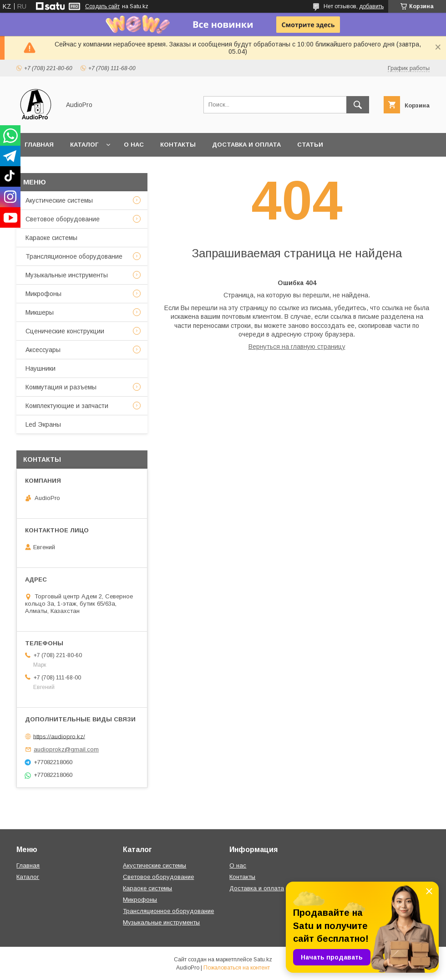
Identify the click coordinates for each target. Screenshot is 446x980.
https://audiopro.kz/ (59, 736)
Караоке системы (51, 238)
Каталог (84, 145)
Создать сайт (102, 6)
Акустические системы (59, 200)
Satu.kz (263, 960)
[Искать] (358, 105)
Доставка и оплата (246, 145)
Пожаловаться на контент (237, 968)
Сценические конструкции (65, 331)
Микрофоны (43, 294)
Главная (39, 145)
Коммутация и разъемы (61, 387)
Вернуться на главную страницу (297, 347)
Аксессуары (43, 350)
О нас (134, 145)
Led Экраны (43, 424)
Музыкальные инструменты (67, 275)
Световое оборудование (63, 219)
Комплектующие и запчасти (67, 406)
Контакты (178, 145)
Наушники (41, 368)
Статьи (310, 145)
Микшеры (40, 312)
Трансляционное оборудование (74, 256)
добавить (371, 6)
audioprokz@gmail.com (66, 749)
